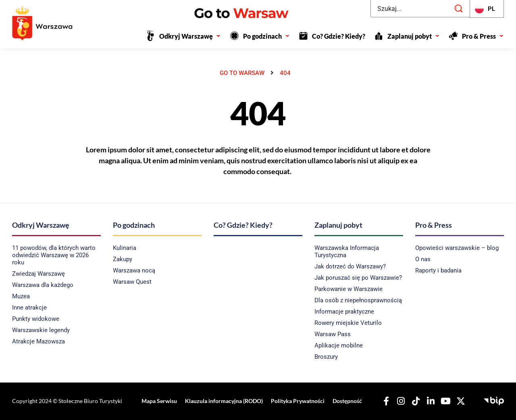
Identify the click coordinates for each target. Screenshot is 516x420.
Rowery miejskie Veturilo (348, 323)
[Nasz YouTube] (444, 401)
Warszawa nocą (134, 270)
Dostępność (346, 401)
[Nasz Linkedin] (429, 401)
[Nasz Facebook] (385, 401)
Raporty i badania (438, 270)
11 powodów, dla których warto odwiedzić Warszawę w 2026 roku (54, 255)
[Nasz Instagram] (399, 401)
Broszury (326, 357)
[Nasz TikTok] (414, 401)
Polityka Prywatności (297, 401)
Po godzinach (266, 36)
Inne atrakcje (29, 308)
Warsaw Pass (333, 334)
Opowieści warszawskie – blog (457, 248)
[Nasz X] (459, 401)
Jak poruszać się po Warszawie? (358, 278)
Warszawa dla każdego (43, 285)
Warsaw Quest (132, 282)
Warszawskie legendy (41, 330)
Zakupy (123, 259)
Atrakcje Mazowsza (38, 341)
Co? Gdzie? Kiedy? (339, 36)
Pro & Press (483, 36)
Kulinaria (125, 248)
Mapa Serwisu (160, 401)
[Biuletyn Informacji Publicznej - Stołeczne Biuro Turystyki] (494, 400)
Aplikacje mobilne (339, 345)
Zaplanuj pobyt (414, 36)
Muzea (21, 296)
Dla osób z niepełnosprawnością (358, 300)
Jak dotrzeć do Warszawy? (350, 266)
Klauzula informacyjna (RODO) (224, 401)
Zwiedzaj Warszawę (38, 274)
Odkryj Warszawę (190, 36)
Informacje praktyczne (344, 312)
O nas (423, 259)
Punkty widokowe (36, 319)
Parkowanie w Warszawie (349, 289)
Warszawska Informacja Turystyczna (347, 252)
